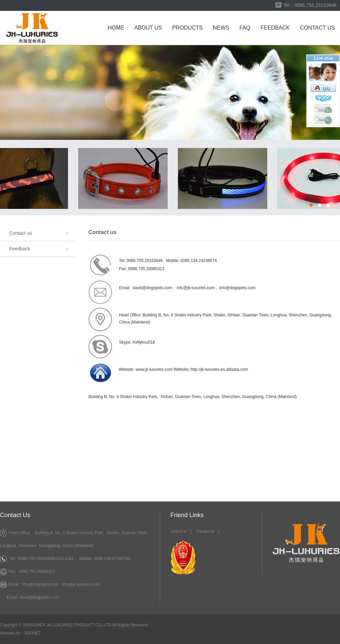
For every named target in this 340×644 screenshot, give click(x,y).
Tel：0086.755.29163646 (310, 5)
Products (187, 28)
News (221, 28)
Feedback (275, 28)
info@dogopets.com (237, 288)
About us (148, 28)
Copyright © (11, 625)
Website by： (12, 633)
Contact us (317, 28)
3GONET (32, 633)
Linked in (178, 531)
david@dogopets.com (152, 288)
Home (116, 28)
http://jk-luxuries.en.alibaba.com (219, 369)
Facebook (206, 531)
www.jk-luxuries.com (154, 369)
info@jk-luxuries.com (81, 584)
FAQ (245, 28)
